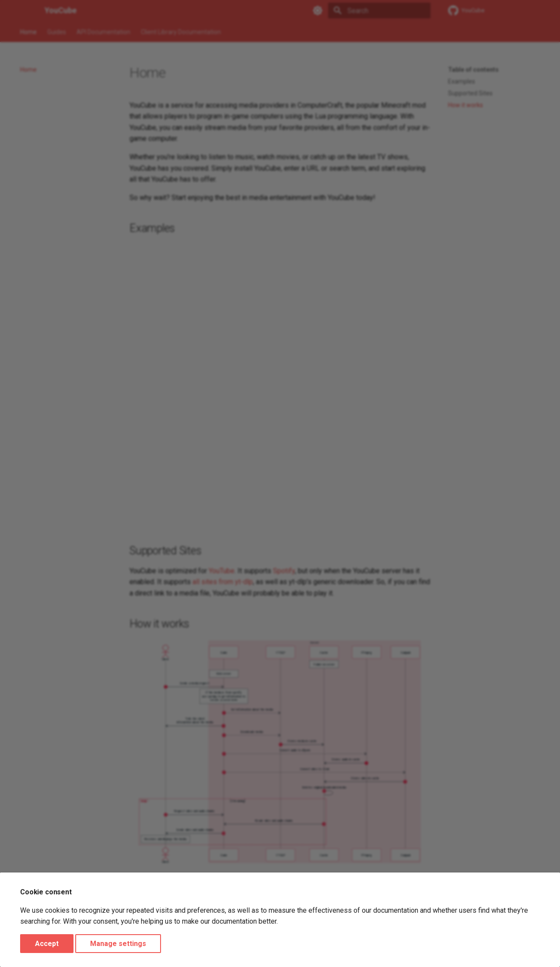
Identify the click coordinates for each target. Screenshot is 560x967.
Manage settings (118, 944)
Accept (47, 944)
